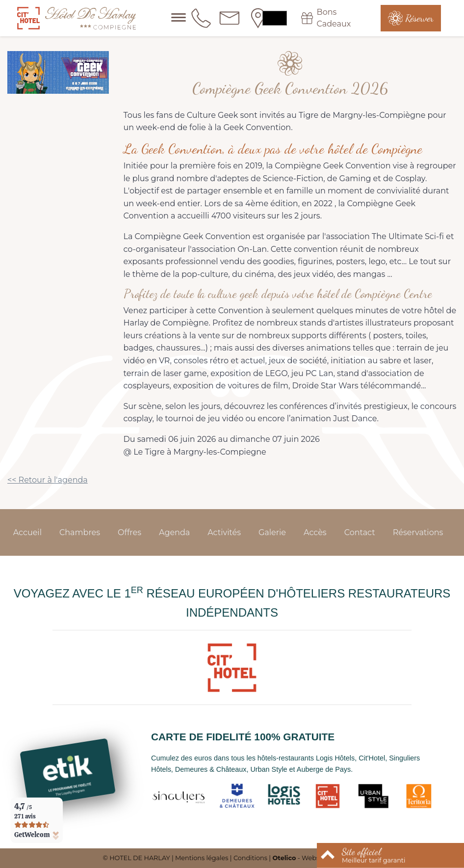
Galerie (272, 532)
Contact (360, 532)
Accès (315, 532)
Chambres (80, 532)
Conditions (250, 858)
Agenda (174, 532)
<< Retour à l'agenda (48, 480)
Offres (129, 532)
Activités (224, 532)
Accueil (27, 532)
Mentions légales (202, 858)
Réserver (419, 18)
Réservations (418, 532)
